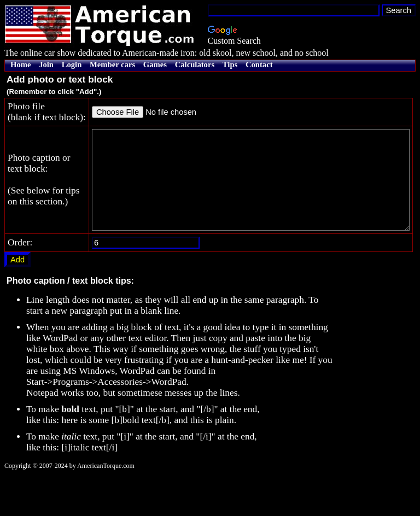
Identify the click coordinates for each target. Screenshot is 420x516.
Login (72, 64)
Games (155, 64)
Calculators (195, 64)
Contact (259, 64)
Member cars (112, 64)
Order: (20, 284)
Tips (230, 64)
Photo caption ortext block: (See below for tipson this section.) (29, 211)
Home (21, 64)
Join (46, 64)
